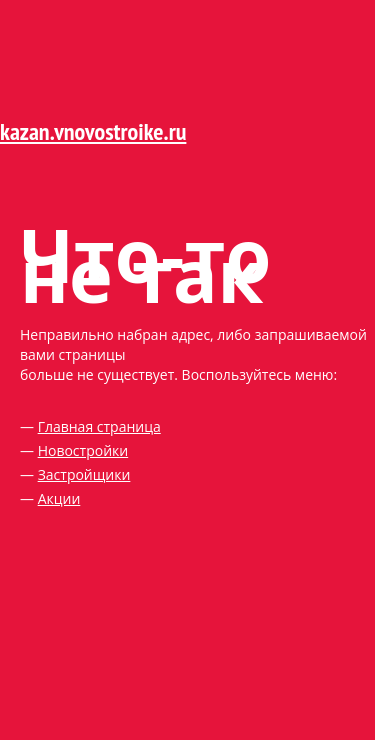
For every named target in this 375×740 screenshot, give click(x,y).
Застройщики (84, 474)
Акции (59, 498)
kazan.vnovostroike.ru (93, 131)
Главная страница (99, 426)
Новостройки (83, 450)
